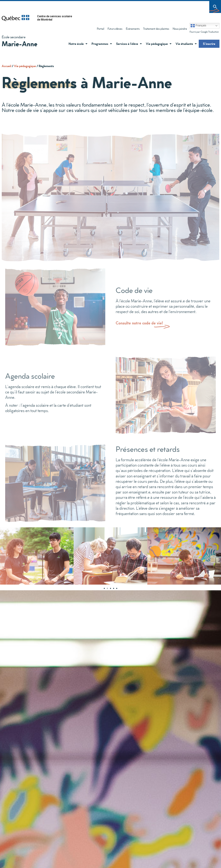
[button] (86, 44)
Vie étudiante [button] (186, 44)
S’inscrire (209, 44)
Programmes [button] (102, 44)
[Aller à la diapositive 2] (107, 588)
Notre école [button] (78, 44)
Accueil (6, 66)
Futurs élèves (115, 29)
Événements (133, 29)
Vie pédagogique (25, 66)
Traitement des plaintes (155, 29)
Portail (100, 29)
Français (198, 26)
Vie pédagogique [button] (159, 44)
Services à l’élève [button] (129, 44)
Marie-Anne (20, 44)
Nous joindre (180, 29)
